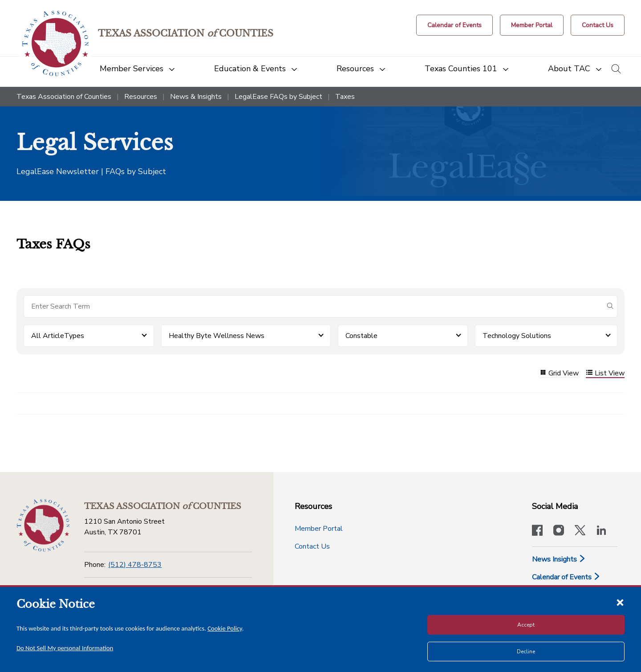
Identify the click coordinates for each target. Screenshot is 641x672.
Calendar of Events (566, 577)
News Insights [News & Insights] (559, 559)
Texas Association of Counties (64, 97)
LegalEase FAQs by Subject (278, 97)
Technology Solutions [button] (517, 336)
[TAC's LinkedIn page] (601, 531)
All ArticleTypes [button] (58, 336)
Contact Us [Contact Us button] (312, 546)
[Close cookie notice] (620, 602)
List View (605, 373)
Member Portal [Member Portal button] (319, 529)
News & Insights (196, 97)
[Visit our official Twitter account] (580, 531)
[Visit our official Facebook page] (537, 531)
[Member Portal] (532, 25)
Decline (526, 652)
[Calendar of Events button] (454, 25)
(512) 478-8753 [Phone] (135, 565)
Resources (141, 97)
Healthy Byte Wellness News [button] (217, 336)
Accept (526, 625)
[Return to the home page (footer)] (43, 525)
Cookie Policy (225, 628)
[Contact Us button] (598, 25)
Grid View (559, 373)
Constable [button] (361, 336)
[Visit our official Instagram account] (559, 531)
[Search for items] (313, 306)
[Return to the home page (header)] (55, 43)
